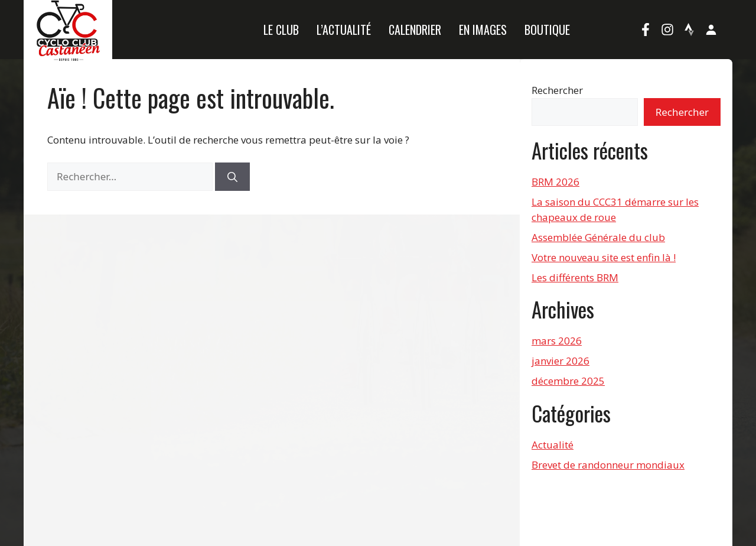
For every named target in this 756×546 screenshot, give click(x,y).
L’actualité (344, 30)
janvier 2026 (561, 361)
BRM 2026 (555, 182)
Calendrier (415, 30)
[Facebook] (646, 30)
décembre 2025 (568, 381)
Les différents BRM (575, 277)
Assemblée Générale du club (598, 237)
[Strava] (689, 30)
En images (483, 30)
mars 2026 (557, 341)
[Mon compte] (711, 30)
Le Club (281, 30)
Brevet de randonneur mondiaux (608, 465)
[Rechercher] (232, 177)
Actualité (553, 445)
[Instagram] (667, 30)
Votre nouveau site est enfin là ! (604, 257)
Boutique (547, 30)
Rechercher (557, 90)
